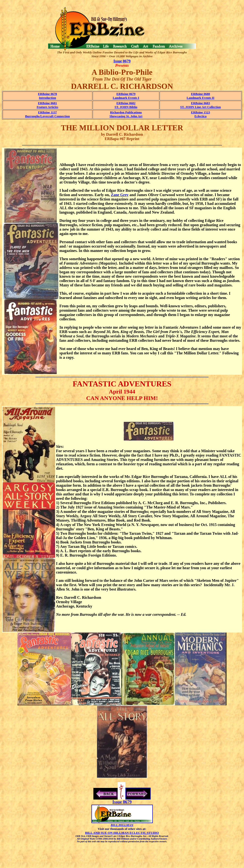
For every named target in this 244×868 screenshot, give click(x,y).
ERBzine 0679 (126, 94)
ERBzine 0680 (200, 94)
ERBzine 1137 (48, 112)
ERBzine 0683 (200, 103)
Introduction (47, 98)
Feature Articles (47, 107)
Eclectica (201, 116)
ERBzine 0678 (47, 94)
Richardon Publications (126, 112)
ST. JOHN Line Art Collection (201, 107)
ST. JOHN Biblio (126, 107)
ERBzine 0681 (47, 103)
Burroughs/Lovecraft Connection (47, 116)
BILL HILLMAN (122, 825)
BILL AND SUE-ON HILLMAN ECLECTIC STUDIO (122, 833)
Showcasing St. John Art (126, 116)
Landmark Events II (201, 98)
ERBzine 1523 (200, 112)
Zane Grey (120, 195)
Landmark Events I (126, 98)
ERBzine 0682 (126, 103)
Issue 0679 (122, 61)
